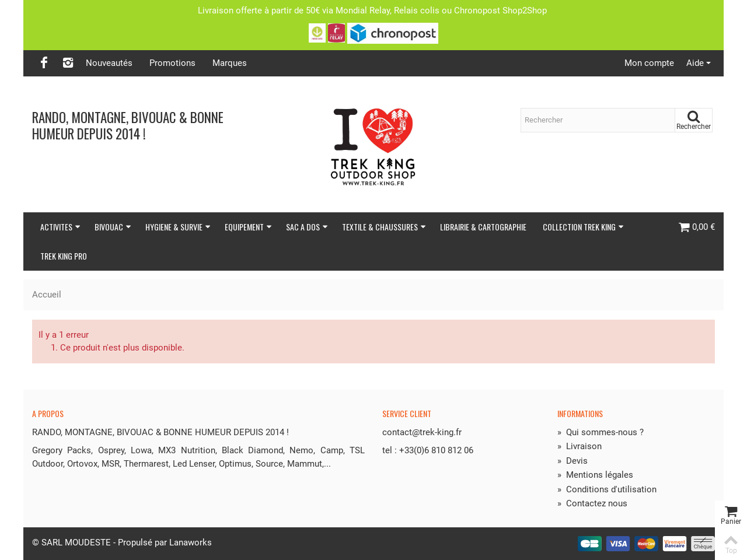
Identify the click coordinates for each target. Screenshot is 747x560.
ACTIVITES (60, 227)
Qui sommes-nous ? (601, 432)
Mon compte (649, 63)
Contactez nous (592, 503)
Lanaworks (191, 542)
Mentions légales (595, 475)
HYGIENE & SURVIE (178, 227)
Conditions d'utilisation (607, 489)
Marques (230, 63)
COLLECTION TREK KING (583, 227)
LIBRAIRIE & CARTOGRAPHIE (483, 227)
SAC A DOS (307, 227)
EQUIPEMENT (248, 227)
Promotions (172, 63)
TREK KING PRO (64, 256)
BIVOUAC (113, 227)
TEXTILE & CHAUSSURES (384, 227)
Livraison (580, 446)
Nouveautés (109, 63)
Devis (573, 461)
